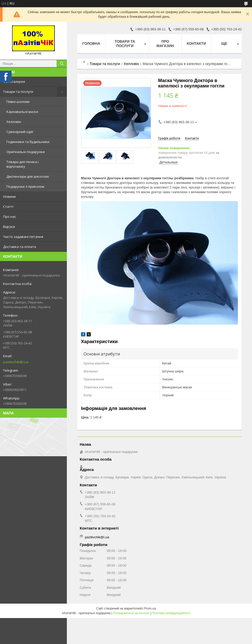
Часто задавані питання (23, 237)
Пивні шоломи (18, 102)
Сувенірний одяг (20, 132)
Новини (9, 196)
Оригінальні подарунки (26, 152)
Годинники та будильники (28, 142)
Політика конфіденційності (171, 613)
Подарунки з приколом (25, 186)
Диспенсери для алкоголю (28, 176)
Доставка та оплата (20, 247)
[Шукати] (62, 64)
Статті (8, 207)
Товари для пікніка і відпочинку (22, 164)
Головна (91, 43)
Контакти (196, 43)
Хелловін (14, 122)
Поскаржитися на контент (131, 613)
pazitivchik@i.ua (16, 362)
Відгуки (9, 227)
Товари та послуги (18, 92)
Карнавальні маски (22, 112)
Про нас (10, 217)
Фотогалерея (14, 82)
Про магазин (165, 44)
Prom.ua (150, 609)
